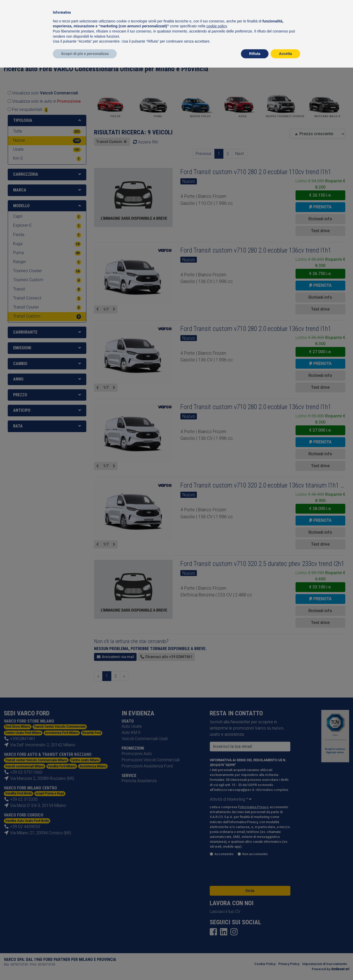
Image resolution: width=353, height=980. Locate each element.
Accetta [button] (285, 54)
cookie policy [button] (217, 26)
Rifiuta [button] (255, 54)
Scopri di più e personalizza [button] (85, 54)
